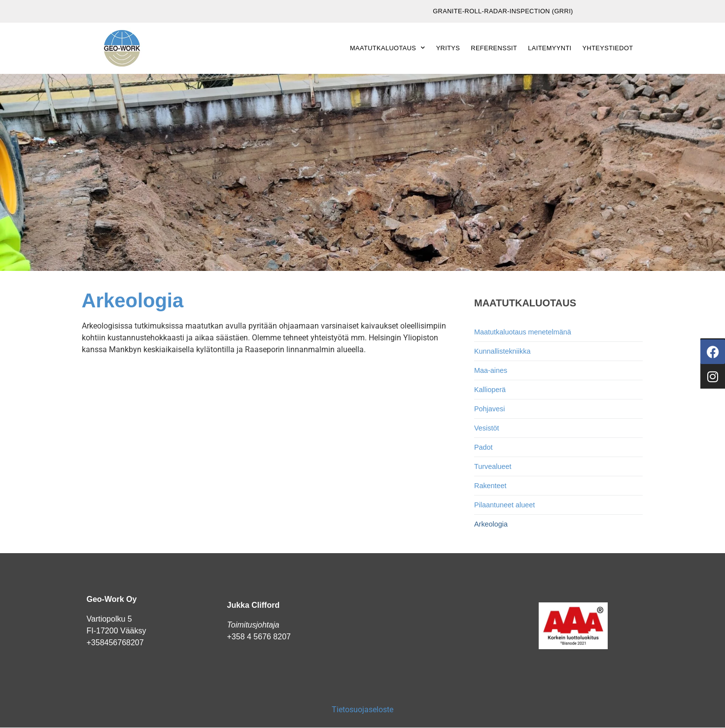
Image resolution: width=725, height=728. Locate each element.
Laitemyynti (550, 48)
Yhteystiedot (608, 48)
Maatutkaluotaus (388, 48)
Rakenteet (490, 486)
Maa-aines (491, 370)
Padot (483, 447)
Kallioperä (490, 390)
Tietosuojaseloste (362, 710)
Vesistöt (486, 428)
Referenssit (494, 48)
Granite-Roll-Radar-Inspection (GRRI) (503, 11)
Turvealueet (493, 466)
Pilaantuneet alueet (504, 505)
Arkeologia (491, 524)
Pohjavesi (489, 409)
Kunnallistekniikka (502, 351)
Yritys (448, 48)
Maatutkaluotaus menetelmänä (523, 332)
